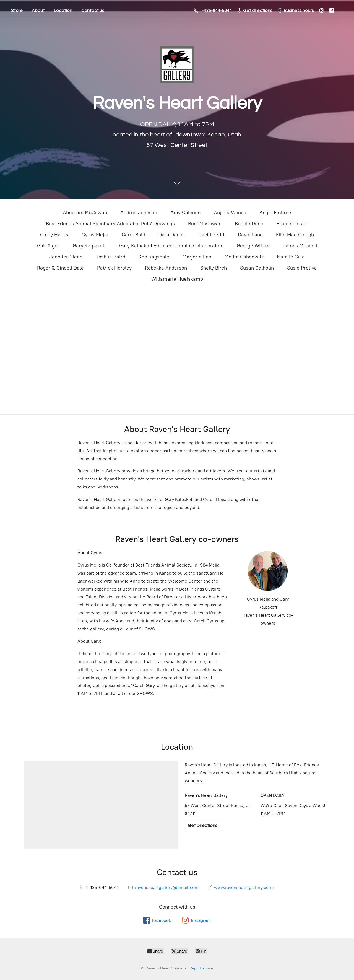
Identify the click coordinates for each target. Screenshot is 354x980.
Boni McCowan (205, 224)
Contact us (93, 11)
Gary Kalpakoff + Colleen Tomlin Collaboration (171, 246)
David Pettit (211, 235)
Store (17, 11)
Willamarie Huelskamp (177, 279)
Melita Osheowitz (244, 257)
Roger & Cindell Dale (60, 268)
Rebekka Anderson (166, 268)
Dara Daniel (172, 235)
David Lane (250, 235)
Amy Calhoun (185, 213)
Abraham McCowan (85, 213)
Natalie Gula (291, 257)
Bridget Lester (292, 224)
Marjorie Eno (197, 257)
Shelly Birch (214, 268)
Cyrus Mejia (95, 235)
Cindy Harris (54, 235)
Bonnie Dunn (249, 224)
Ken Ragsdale (154, 257)
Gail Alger (48, 246)
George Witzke (253, 246)
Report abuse (201, 968)
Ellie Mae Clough (295, 235)
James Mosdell (300, 246)
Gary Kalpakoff (89, 246)
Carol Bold (133, 235)
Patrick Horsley (114, 268)
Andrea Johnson (139, 213)
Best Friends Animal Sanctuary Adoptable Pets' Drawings (110, 224)
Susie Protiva (302, 268)
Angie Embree (275, 213)
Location (63, 11)
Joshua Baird (110, 257)
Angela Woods (230, 213)
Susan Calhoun (257, 268)
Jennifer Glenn (66, 257)
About (38, 11)
